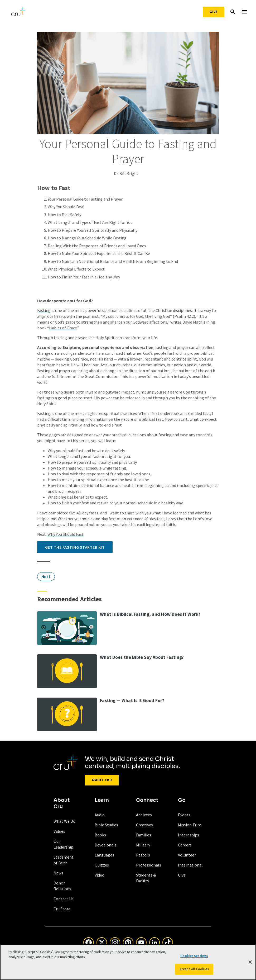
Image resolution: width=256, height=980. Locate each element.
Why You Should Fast (66, 207)
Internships (189, 835)
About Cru (102, 780)
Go (182, 800)
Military (143, 845)
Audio (100, 815)
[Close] (250, 964)
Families (144, 835)
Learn (102, 800)
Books (100, 835)
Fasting (44, 310)
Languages (104, 855)
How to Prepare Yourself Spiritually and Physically (93, 230)
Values (59, 831)
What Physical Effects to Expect (76, 269)
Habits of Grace (63, 328)
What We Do (64, 821)
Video (100, 875)
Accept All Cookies (194, 971)
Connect (147, 800)
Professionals (149, 865)
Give (214, 12)
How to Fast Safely (64, 215)
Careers (185, 845)
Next (46, 576)
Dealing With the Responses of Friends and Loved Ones (97, 246)
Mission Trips (190, 825)
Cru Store (62, 909)
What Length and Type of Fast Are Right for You (90, 222)
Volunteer (187, 855)
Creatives (144, 825)
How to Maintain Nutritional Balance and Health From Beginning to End (113, 261)
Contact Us (64, 899)
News (58, 873)
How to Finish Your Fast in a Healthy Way (84, 277)
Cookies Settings (194, 957)
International (190, 865)
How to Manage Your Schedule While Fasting (87, 238)
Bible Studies (106, 825)
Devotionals (106, 845)
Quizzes (102, 865)
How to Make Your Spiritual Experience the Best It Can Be (99, 253)
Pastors (143, 855)
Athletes (144, 815)
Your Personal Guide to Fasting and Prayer (85, 199)
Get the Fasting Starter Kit (75, 547)
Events (184, 815)
